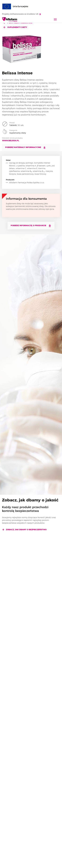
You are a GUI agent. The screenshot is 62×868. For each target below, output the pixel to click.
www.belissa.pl (11, 141)
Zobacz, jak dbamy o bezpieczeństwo (24, 530)
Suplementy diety (15, 27)
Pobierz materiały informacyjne (25, 147)
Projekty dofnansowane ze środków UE (21, 14)
